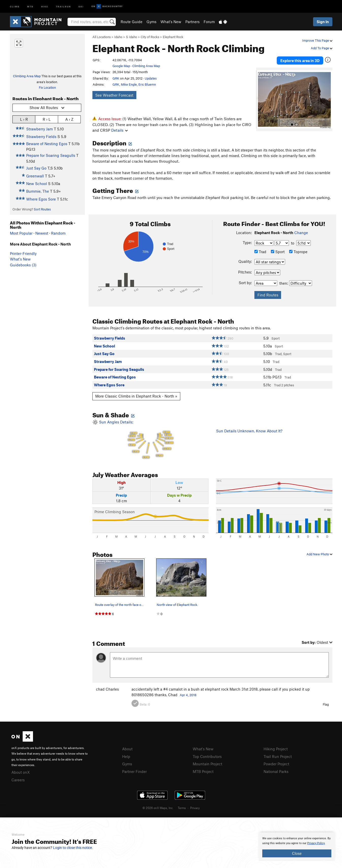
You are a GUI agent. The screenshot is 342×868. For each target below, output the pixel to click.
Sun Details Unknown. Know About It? (249, 431)
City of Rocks (150, 37)
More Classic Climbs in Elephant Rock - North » (136, 396)
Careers (18, 780)
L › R (24, 119)
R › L (47, 119)
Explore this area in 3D (300, 60)
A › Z (69, 119)
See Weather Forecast (114, 95)
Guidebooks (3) (23, 265)
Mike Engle (129, 84)
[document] (297, 847)
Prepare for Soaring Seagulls (51, 155)
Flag (326, 704)
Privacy (195, 808)
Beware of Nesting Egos (47, 144)
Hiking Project (276, 749)
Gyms (151, 22)
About (127, 749)
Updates (151, 78)
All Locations (102, 37)
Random (58, 233)
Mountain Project (207, 764)
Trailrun (63, 6)
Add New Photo (319, 554)
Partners (192, 22)
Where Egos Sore (41, 199)
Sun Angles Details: (151, 440)
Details (119, 130)
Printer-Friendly (23, 253)
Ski (81, 6)
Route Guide (132, 22)
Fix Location (47, 87)
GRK (116, 78)
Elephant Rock (173, 37)
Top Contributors (207, 756)
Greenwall (35, 176)
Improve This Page (317, 40)
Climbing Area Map (27, 76)
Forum (209, 22)
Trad (260, 252)
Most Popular (21, 233)
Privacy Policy (316, 843)
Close (297, 853)
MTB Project (203, 771)
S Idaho (132, 37)
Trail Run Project (278, 756)
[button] (261, 99)
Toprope (298, 252)
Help (126, 756)
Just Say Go (36, 168)
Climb (15, 6)
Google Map (121, 66)
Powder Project (276, 764)
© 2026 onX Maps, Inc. (158, 808)
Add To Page (322, 48)
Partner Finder (134, 771)
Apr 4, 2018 (188, 695)
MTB (30, 6)
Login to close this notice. (73, 848)
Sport (278, 252)
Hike (45, 6)
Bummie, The (38, 191)
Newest (42, 233)
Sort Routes (42, 209)
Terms (182, 808)
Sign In (323, 22)
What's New (171, 22)
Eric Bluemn (147, 84)
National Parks (276, 771)
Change (301, 233)
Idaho (118, 37)
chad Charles (107, 689)
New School (37, 184)
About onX (21, 772)
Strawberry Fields (41, 136)
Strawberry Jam (39, 129)
